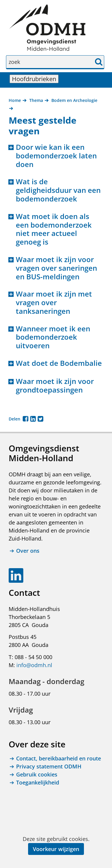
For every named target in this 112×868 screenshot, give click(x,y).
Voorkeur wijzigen (56, 849)
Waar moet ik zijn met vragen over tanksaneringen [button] (54, 303)
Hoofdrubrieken (35, 79)
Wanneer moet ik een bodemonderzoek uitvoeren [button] (53, 337)
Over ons (28, 551)
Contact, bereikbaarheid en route (59, 758)
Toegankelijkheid (38, 782)
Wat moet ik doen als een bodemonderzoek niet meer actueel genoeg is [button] (54, 229)
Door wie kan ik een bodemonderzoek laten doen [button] (56, 156)
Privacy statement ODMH (49, 766)
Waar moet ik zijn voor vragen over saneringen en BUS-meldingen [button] (56, 268)
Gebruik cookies (37, 774)
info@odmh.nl (34, 665)
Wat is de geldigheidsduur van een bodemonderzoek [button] (58, 190)
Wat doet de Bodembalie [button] (59, 363)
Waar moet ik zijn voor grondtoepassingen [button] (55, 386)
